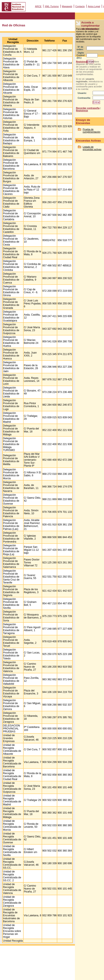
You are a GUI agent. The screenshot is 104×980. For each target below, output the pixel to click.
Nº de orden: (80, 48)
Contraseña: (84, 98)
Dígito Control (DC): (81, 55)
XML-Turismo (52, 6)
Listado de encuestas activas (92, 148)
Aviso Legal (94, 6)
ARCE (38, 6)
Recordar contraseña (88, 108)
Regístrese (82, 62)
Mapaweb (67, 6)
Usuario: (82, 93)
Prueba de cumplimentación (92, 131)
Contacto (80, 6)
